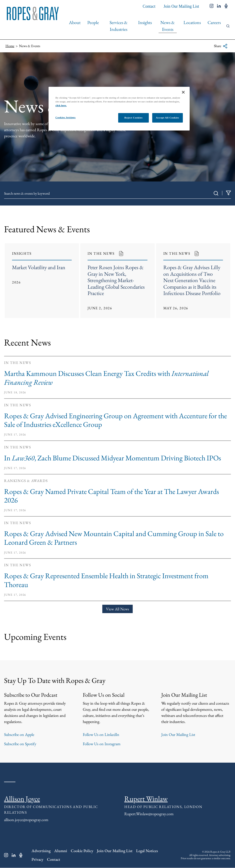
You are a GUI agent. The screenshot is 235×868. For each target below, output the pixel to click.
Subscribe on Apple (19, 735)
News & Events (168, 26)
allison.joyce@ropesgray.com (26, 820)
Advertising (41, 851)
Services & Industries (119, 26)
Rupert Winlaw (146, 799)
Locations (192, 22)
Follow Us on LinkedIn (101, 735)
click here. (61, 105)
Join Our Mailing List (181, 6)
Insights (145, 22)
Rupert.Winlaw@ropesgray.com (149, 814)
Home (10, 46)
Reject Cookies (133, 118)
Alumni (61, 851)
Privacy (37, 860)
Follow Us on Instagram (102, 744)
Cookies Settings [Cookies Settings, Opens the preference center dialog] (65, 117)
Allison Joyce (22, 799)
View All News (117, 609)
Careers (214, 22)
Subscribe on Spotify (20, 744)
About (75, 22)
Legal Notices (147, 851)
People (93, 22)
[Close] (183, 92)
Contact (149, 6)
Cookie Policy (82, 851)
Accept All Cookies (167, 118)
